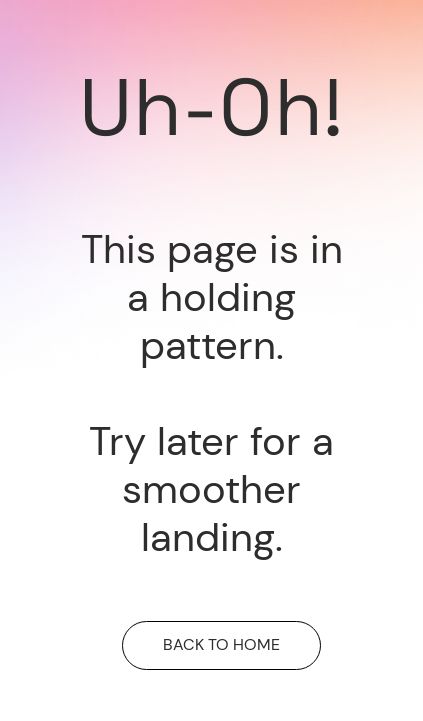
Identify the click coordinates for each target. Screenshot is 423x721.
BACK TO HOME (221, 644)
